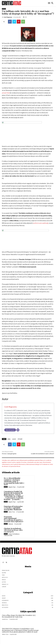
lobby (9, 439)
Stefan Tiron (12, 512)
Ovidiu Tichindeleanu (14, 534)
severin (14, 439)
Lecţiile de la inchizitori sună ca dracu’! (43, 454)
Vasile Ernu (5, 619)
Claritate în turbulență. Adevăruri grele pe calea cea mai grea (13, 530)
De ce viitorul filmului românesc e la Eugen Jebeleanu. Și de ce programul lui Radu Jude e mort (14, 481)
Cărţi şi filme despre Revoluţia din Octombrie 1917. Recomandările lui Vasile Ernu (19, 616)
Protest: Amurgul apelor (9, 454)
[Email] (18, 430)
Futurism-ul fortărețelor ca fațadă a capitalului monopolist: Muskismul (13, 508)
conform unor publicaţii (41, 223)
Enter (4, 9)
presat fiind (6, 93)
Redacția (11, 524)
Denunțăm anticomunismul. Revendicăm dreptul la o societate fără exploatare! (14, 519)
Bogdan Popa (12, 487)
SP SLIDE (20, 439)
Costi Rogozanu (8, 17)
